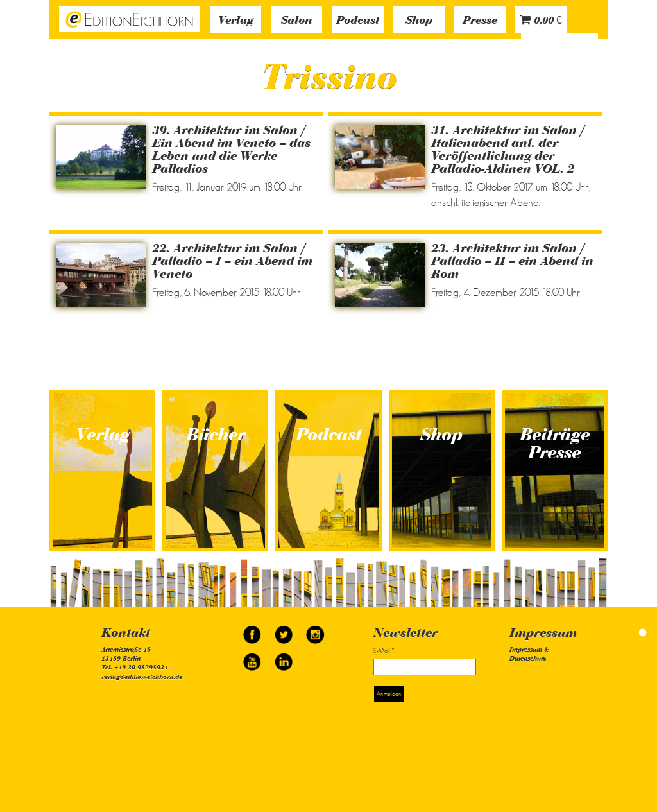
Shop (419, 21)
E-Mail (384, 651)
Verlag (236, 21)
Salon (296, 21)
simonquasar (625, 632)
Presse (480, 21)
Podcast (358, 21)
